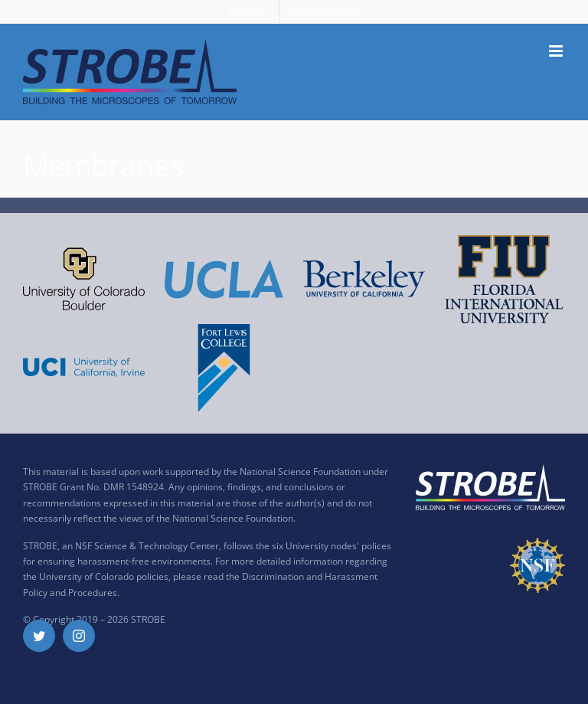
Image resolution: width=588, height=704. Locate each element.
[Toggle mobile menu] (557, 51)
